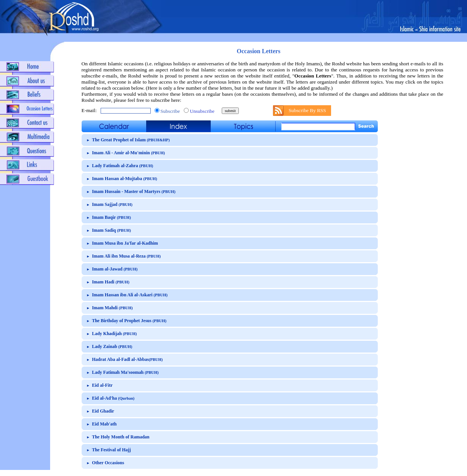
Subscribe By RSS (307, 110)
